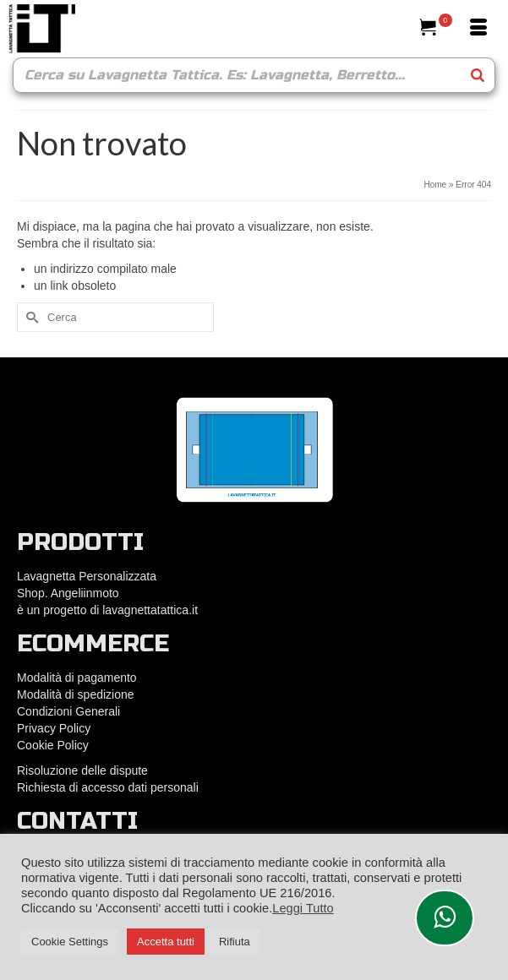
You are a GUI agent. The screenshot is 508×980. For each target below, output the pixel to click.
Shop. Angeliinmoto (70, 593)
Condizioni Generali (68, 711)
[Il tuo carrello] (436, 29)
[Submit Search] (30, 317)
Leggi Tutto (303, 908)
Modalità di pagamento (77, 678)
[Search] (478, 75)
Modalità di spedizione (76, 694)
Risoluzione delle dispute (82, 770)
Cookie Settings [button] (70, 942)
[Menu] (478, 29)
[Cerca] (394, 29)
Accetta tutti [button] (166, 942)
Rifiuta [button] (235, 942)
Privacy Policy (54, 728)
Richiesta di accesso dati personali (108, 787)
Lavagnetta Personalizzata (87, 576)
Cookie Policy (53, 745)
